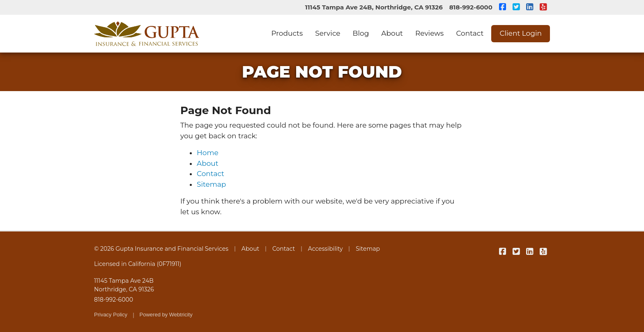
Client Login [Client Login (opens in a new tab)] (521, 33)
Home (208, 153)
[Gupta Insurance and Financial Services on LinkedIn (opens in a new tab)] (530, 7)
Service (328, 33)
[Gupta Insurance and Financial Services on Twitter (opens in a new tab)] (516, 7)
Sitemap (211, 184)
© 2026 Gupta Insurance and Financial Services (161, 249)
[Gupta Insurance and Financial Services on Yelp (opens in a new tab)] (543, 7)
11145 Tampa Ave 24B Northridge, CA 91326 (124, 285)
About (392, 33)
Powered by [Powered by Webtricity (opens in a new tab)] (166, 315)
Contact (470, 33)
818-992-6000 (471, 7)
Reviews (429, 33)
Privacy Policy (111, 315)
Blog (361, 33)
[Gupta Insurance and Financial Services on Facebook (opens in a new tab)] (503, 7)
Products (287, 33)
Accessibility (325, 249)
